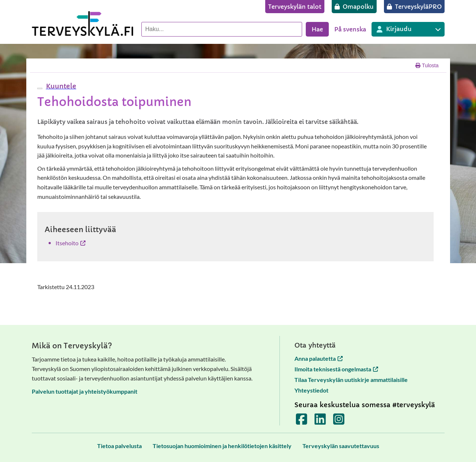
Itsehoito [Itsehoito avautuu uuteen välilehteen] (71, 243)
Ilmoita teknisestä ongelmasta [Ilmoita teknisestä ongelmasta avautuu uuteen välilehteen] (336, 369)
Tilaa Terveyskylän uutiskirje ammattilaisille (351, 380)
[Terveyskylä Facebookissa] (302, 421)
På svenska (350, 29)
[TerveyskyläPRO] (414, 7)
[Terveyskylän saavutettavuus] (341, 446)
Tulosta (427, 65)
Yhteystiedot (311, 390)
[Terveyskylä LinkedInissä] (320, 421)
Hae (317, 29)
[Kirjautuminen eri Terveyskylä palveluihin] (408, 29)
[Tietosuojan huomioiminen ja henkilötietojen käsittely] (222, 446)
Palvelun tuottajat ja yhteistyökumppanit (85, 391)
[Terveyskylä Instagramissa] (339, 421)
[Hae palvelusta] (222, 29)
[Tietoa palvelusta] (119, 446)
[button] (60, 86)
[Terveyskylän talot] (295, 7)
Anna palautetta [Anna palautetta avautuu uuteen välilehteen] (319, 358)
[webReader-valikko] (40, 88)
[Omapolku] (354, 7)
